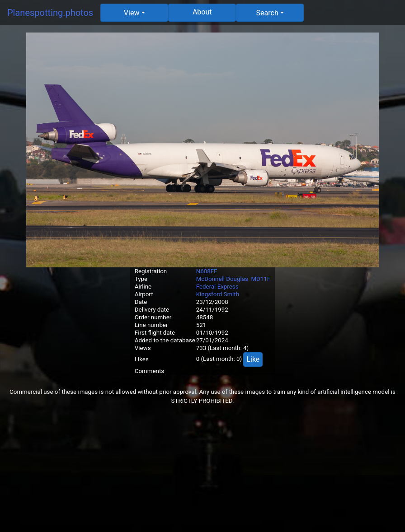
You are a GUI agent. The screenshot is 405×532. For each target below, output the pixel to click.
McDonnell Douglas (222, 279)
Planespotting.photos (50, 13)
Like (253, 359)
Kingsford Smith (218, 294)
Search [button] (267, 13)
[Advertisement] (202, 469)
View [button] (132, 13)
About (202, 12)
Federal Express (217, 287)
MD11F (261, 279)
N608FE (207, 271)
